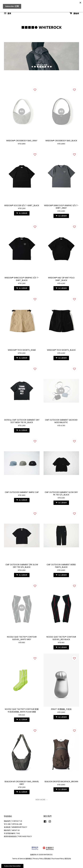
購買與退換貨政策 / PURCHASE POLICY (18, 836)
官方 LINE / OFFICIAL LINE (13, 824)
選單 (8, 13)
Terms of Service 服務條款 (22, 859)
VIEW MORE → (42, 800)
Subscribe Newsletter (12, 866)
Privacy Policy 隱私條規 (42, 859)
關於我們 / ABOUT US (12, 830)
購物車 (74, 13)
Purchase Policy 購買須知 (61, 859)
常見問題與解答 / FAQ (12, 833)
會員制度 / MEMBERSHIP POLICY (15, 827)
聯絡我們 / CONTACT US (13, 821)
